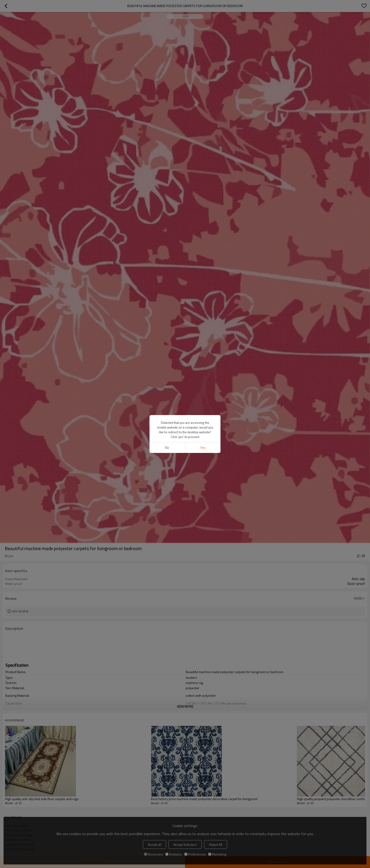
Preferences (195, 854)
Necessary (154, 854)
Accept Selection (185, 844)
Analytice (174, 854)
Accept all (154, 844)
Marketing (217, 854)
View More (185, 706)
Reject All (216, 844)
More (358, 598)
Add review (20, 611)
